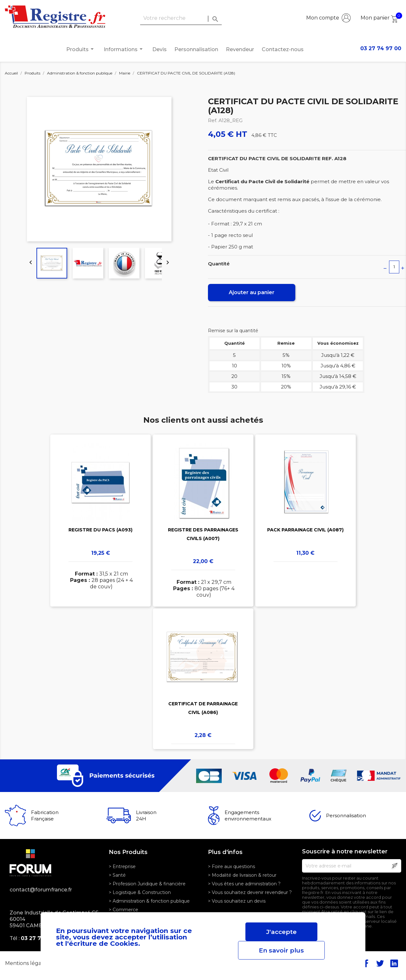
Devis (159, 49)
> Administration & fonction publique (149, 901)
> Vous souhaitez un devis (237, 901)
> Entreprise (122, 866)
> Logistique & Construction (140, 892)
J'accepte (281, 932)
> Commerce (123, 910)
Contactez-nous (283, 49)
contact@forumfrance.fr (41, 890)
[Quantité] (394, 267)
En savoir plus (281, 950)
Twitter (380, 963)
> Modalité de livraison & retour (242, 875)
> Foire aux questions (231, 866)
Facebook (366, 963)
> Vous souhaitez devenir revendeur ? (250, 892)
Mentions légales (27, 963)
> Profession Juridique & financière (147, 884)
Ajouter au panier (252, 292)
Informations (124, 49)
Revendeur (240, 49)
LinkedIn (394, 963)
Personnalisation (196, 49)
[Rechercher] (181, 18)
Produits (81, 49)
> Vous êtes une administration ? (244, 884)
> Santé (117, 875)
